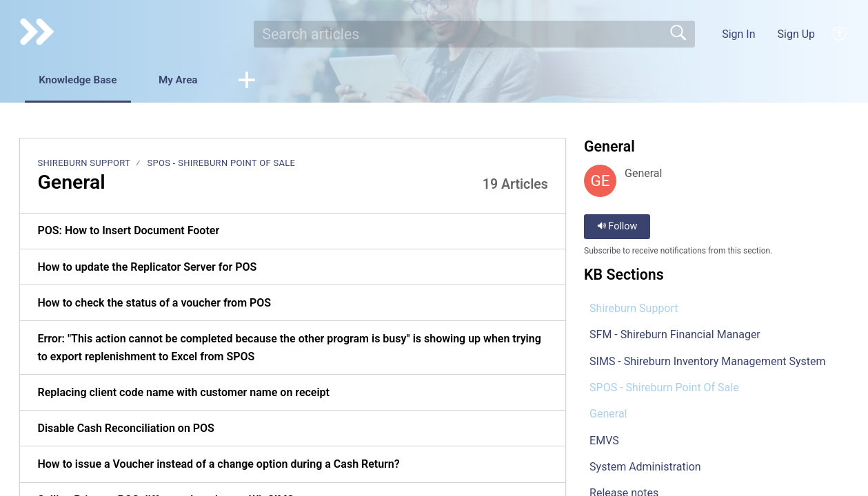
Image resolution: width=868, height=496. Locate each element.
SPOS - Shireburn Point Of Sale (221, 164)
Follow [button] (617, 228)
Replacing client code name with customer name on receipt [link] (183, 393)
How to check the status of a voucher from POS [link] (154, 303)
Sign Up (797, 34)
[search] (474, 34)
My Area (194, 80)
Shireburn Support (84, 164)
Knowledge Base (84, 80)
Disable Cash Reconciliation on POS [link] (125, 429)
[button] (840, 34)
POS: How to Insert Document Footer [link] (128, 232)
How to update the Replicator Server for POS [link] (147, 268)
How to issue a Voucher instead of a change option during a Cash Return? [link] (218, 465)
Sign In (738, 34)
